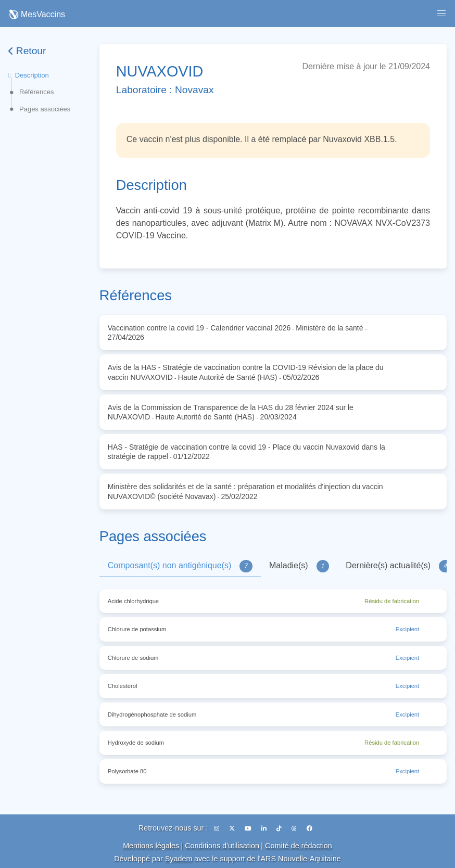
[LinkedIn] (265, 828)
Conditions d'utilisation (222, 846)
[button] (441, 14)
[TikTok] (280, 828)
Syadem (179, 859)
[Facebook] (309, 828)
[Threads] (295, 828)
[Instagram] (217, 828)
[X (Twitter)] (233, 828)
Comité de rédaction (299, 846)
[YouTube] (249, 828)
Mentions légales (151, 846)
